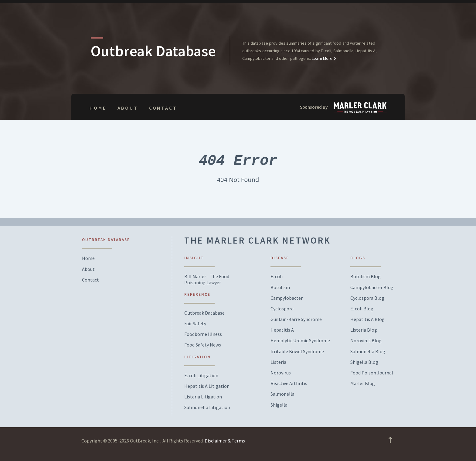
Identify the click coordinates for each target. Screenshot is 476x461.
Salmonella (282, 394)
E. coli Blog (362, 309)
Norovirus (281, 373)
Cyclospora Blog (367, 298)
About (128, 108)
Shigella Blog (364, 362)
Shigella (279, 405)
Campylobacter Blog (372, 287)
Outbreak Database (204, 313)
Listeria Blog (364, 330)
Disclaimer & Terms (225, 441)
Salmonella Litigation (207, 407)
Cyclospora (282, 309)
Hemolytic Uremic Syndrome (300, 341)
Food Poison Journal (372, 373)
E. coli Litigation (201, 376)
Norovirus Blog (366, 341)
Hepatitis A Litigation (207, 386)
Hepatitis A (282, 330)
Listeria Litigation (203, 397)
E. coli (277, 277)
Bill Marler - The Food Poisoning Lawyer (207, 279)
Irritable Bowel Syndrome (297, 352)
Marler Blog (363, 383)
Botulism (280, 287)
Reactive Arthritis (289, 383)
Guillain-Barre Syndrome (296, 319)
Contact (163, 108)
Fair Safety (195, 324)
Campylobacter (287, 298)
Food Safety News (203, 345)
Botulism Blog (365, 277)
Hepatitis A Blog (367, 319)
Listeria (278, 362)
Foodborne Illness (203, 334)
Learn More (322, 58)
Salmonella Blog (368, 352)
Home (98, 108)
